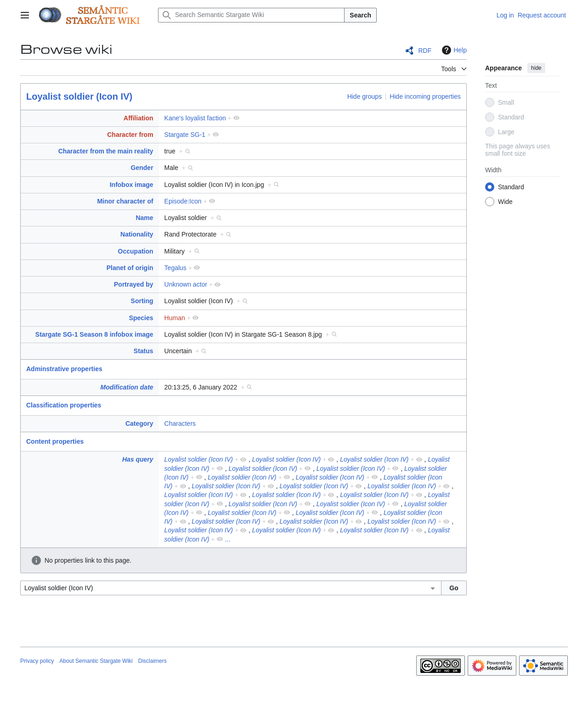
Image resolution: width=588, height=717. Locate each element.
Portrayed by (134, 284)
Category (139, 423)
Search (360, 15)
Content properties (55, 441)
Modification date (127, 387)
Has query (138, 459)
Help (453, 50)
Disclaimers (153, 661)
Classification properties (64, 405)
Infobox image (132, 185)
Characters (180, 423)
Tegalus (175, 268)
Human (175, 318)
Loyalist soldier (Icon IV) (79, 96)
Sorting (142, 301)
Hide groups (365, 96)
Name (144, 218)
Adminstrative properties (64, 369)
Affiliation (139, 118)
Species (141, 318)
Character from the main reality (106, 151)
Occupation (136, 251)
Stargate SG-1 (185, 135)
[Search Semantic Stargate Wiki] (251, 15)
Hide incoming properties (425, 96)
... (228, 539)
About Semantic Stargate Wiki (96, 661)
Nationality (137, 234)
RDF (425, 51)
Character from (130, 135)
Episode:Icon (183, 201)
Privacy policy (37, 661)
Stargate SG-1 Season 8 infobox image (94, 334)
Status (144, 351)
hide (536, 68)
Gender (142, 168)
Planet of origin (130, 268)
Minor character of (125, 201)
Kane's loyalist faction (195, 118)
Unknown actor (186, 284)
